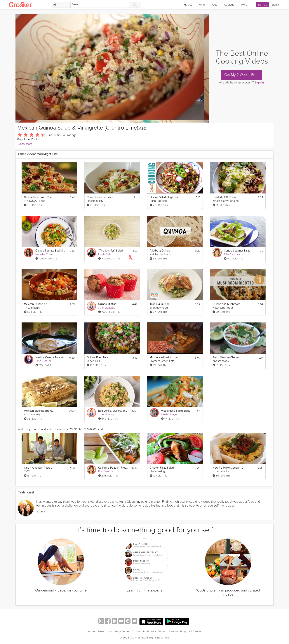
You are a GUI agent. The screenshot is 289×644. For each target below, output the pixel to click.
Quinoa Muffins (107, 304)
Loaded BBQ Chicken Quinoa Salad (228, 197)
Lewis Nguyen (170, 414)
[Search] (100, 5)
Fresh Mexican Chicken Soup (228, 358)
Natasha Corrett (45, 254)
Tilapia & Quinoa (160, 304)
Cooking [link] (229, 5)
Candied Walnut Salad (237, 251)
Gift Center (195, 631)
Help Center (122, 631)
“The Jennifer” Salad (110, 251)
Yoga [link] (214, 5)
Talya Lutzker (43, 361)
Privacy (152, 631)
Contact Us (139, 631)
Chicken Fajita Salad (162, 468)
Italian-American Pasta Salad (39, 468)
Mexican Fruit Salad (36, 304)
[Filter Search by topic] (61, 5)
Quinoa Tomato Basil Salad (51, 251)
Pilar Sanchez (232, 254)
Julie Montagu (107, 308)
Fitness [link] (188, 5)
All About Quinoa (160, 251)
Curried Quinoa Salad (100, 197)
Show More (25, 144)
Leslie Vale (105, 254)
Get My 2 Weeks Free (241, 75)
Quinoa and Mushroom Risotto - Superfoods (228, 304)
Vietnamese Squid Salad (176, 411)
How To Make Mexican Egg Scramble (228, 468)
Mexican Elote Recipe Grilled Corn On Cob (39, 411)
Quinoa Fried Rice (97, 358)
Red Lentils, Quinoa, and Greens (113, 411)
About (92, 631)
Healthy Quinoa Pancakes (51, 358)
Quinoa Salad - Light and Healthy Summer (165, 197)
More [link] (244, 5)
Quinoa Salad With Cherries (39, 197)
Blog (183, 631)
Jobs (110, 631)
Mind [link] (202, 5)
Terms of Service (168, 631)
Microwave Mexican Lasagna (165, 358)
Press (101, 631)
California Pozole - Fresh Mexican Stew (113, 468)
